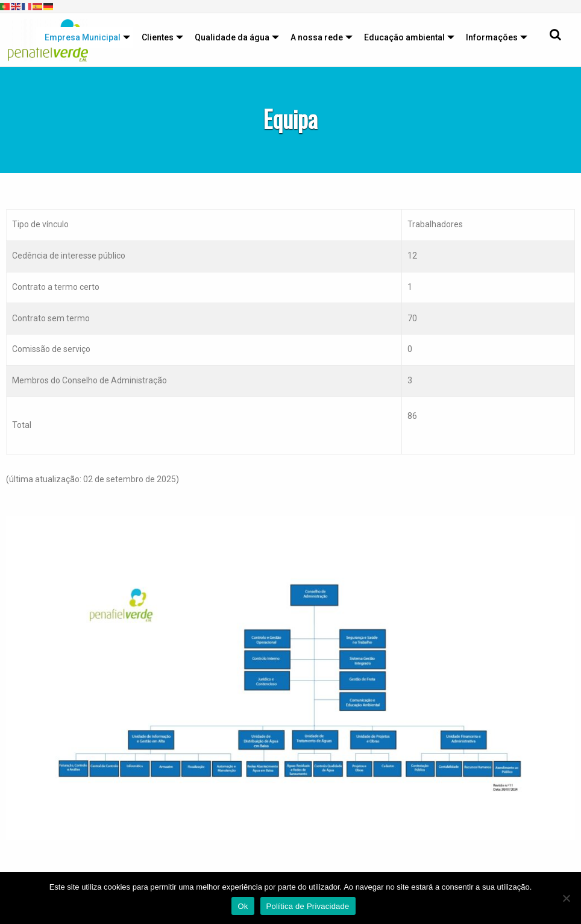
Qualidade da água (232, 37)
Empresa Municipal (83, 37)
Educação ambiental (404, 37)
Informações (492, 37)
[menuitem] (85, 37)
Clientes (158, 37)
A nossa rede (317, 37)
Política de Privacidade (308, 906)
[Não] (566, 898)
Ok (243, 906)
